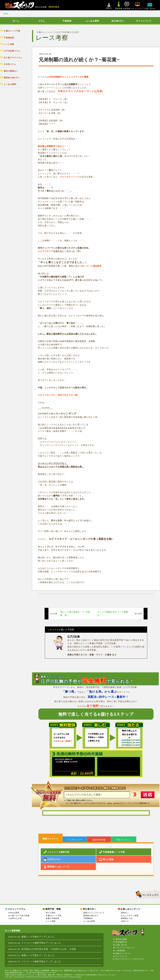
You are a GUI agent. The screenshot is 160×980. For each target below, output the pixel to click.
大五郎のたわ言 (15, 918)
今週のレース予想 (54, 916)
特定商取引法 (121, 942)
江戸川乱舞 (74, 637)
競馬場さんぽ (127, 918)
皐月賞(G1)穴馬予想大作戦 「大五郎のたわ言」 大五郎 (49, 949)
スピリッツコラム (17, 909)
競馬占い (125, 913)
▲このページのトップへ (147, 894)
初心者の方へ (118, 21)
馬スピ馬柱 (51, 913)
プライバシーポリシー (125, 948)
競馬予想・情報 (53, 909)
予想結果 (67, 21)
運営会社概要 (121, 939)
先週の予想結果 (53, 918)
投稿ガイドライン (123, 953)
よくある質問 (92, 21)
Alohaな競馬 (14, 913)
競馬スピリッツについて (94, 913)
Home (6, 14)
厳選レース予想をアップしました (38, 937)
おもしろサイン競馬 (130, 916)
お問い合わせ (121, 945)
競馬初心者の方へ (91, 916)
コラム (42, 21)
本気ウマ (125, 921)
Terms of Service (69, 977)
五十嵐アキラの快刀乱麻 (19, 916)
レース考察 (51, 921)
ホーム (16, 21)
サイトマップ (121, 956)
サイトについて (144, 21)
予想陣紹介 (88, 918)
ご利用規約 (120, 951)
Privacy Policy (53, 977)
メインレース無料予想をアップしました (41, 943)
